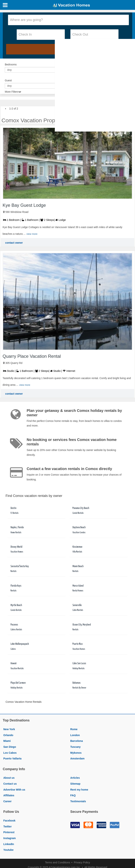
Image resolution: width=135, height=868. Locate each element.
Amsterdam (77, 759)
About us (9, 778)
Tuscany (76, 747)
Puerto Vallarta (12, 759)
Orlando (8, 735)
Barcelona (77, 741)
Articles (75, 778)
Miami (7, 741)
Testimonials (78, 801)
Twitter (7, 826)
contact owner (14, 243)
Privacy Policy (82, 862)
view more (32, 234)
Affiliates (9, 795)
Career (7, 801)
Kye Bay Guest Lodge (24, 205)
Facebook (9, 821)
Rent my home (79, 790)
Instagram (10, 838)
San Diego (10, 747)
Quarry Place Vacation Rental (32, 356)
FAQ (73, 795)
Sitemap (75, 784)
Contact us (10, 784)
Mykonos (76, 753)
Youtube (8, 850)
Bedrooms (11, 64)
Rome (74, 729)
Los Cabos (10, 753)
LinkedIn (9, 844)
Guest (8, 80)
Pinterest (9, 832)
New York (9, 729)
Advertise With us (14, 790)
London (75, 735)
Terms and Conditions (57, 862)
